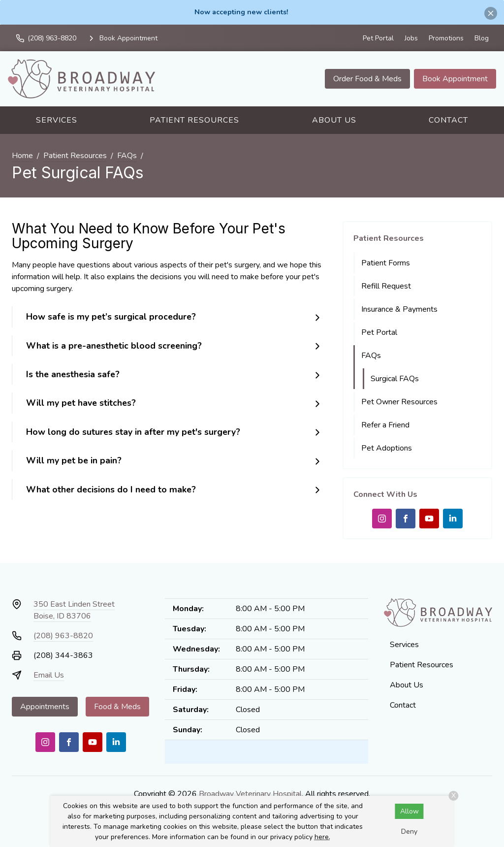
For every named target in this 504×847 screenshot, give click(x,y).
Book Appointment (455, 79)
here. (322, 837)
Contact (448, 120)
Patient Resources (194, 120)
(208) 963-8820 (63, 636)
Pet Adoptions (387, 448)
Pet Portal (378, 38)
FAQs (127, 156)
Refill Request (386, 286)
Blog (482, 38)
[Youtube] (429, 519)
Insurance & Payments (399, 309)
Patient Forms (386, 263)
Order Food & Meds (367, 79)
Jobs (411, 38)
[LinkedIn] (453, 519)
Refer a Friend (385, 425)
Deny (409, 831)
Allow (409, 811)
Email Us (49, 675)
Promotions (446, 38)
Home (22, 156)
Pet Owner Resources (399, 402)
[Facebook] (406, 519)
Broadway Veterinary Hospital (250, 794)
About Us (334, 120)
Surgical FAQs (395, 379)
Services (57, 120)
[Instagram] (382, 519)
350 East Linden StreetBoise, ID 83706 (74, 610)
